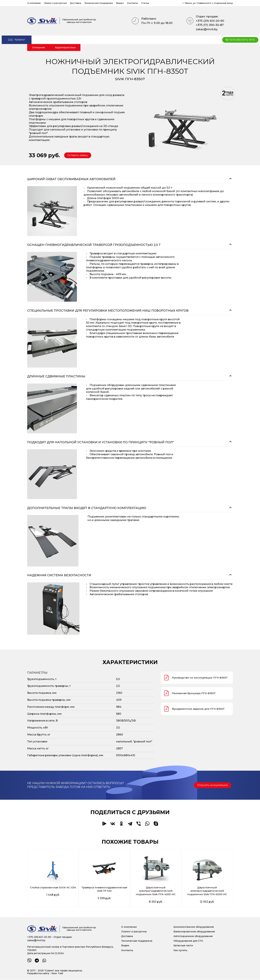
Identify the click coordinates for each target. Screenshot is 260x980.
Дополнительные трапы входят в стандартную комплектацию (87, 508)
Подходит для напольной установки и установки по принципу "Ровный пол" (100, 442)
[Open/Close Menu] (17, 40)
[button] (79, 155)
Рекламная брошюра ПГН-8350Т (191, 695)
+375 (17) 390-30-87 (210, 25)
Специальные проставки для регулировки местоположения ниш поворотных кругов (108, 311)
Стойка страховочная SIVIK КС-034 (53, 889)
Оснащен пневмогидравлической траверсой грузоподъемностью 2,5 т (94, 245)
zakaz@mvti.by (207, 29)
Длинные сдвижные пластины (56, 376)
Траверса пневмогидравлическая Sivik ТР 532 (104, 889)
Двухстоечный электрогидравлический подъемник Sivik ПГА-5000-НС (207, 891)
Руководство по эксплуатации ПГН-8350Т (189, 678)
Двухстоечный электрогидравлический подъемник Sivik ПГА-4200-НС (156, 891)
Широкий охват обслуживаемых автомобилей (71, 179)
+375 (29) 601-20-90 (210, 21)
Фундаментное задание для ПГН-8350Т (196, 710)
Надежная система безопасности (59, 575)
